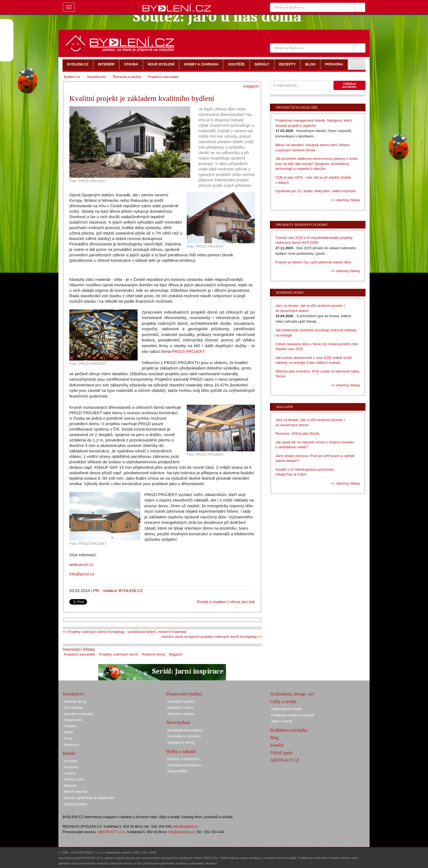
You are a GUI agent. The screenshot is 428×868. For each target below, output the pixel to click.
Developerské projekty (185, 730)
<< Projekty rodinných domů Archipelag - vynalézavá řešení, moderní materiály (124, 632)
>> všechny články (345, 200)
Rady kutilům (178, 771)
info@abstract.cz (181, 832)
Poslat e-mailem (212, 602)
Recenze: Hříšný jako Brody (297, 433)
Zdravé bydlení (75, 804)
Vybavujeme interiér (287, 709)
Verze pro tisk (242, 602)
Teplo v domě (282, 721)
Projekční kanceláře (79, 654)
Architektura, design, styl (292, 694)
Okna (68, 738)
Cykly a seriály (283, 702)
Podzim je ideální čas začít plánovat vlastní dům (313, 262)
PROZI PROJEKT (188, 351)
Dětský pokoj (74, 779)
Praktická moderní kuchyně (292, 715)
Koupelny (71, 767)
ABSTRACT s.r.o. (112, 832)
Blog (274, 738)
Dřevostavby (73, 708)
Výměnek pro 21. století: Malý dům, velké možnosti (315, 191)
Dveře (68, 732)
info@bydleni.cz (186, 826)
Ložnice (70, 773)
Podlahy (70, 726)
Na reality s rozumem (184, 736)
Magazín (176, 654)
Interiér (69, 753)
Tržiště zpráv (281, 753)
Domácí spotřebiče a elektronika (89, 798)
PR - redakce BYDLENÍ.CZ (118, 591)
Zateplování (73, 720)
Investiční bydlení (181, 702)
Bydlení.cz (72, 77)
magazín (251, 86)
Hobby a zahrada (181, 751)
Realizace (71, 745)
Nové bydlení (178, 723)
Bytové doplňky (76, 792)
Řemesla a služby (127, 77)
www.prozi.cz (81, 564)
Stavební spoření (181, 714)
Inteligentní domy (181, 742)
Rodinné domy (154, 654)
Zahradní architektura (184, 765)
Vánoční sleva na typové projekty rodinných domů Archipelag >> (211, 637)
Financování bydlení (184, 694)
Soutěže (277, 745)
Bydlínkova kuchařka (289, 730)
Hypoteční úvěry (180, 708)
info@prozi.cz (82, 574)
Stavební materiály (78, 714)
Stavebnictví (96, 77)
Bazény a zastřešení (183, 759)
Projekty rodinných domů (119, 654)
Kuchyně (71, 761)
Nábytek (70, 786)
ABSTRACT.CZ (285, 760)
